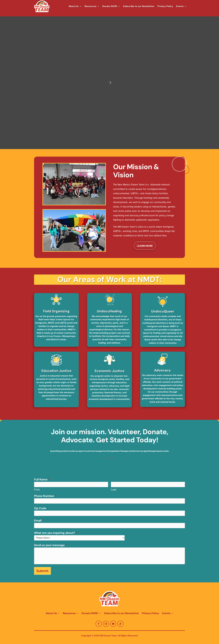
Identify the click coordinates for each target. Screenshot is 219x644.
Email (39, 521)
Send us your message (50, 545)
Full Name (42, 479)
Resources (90, 6)
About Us (74, 6)
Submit (42, 571)
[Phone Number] (109, 501)
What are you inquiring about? (56, 533)
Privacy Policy (165, 6)
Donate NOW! (110, 6)
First (37, 489)
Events (180, 6)
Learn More (145, 246)
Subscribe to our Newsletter (139, 6)
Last (114, 489)
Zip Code (41, 508)
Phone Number (45, 496)
